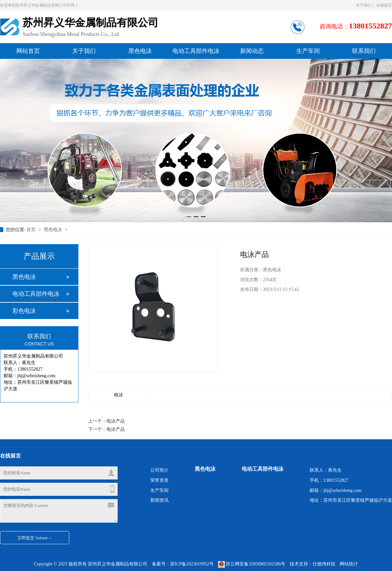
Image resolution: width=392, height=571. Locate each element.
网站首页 (28, 51)
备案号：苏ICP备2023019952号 (183, 564)
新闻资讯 (159, 500)
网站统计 (349, 564)
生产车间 (308, 51)
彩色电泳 (24, 311)
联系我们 (364, 51)
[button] (189, 217)
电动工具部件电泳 (196, 51)
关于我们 (364, 5)
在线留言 (384, 5)
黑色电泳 (140, 51)
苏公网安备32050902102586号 (252, 564)
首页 (32, 230)
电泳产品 (116, 421)
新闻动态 (252, 51)
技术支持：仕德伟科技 (313, 564)
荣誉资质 (159, 480)
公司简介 (159, 470)
